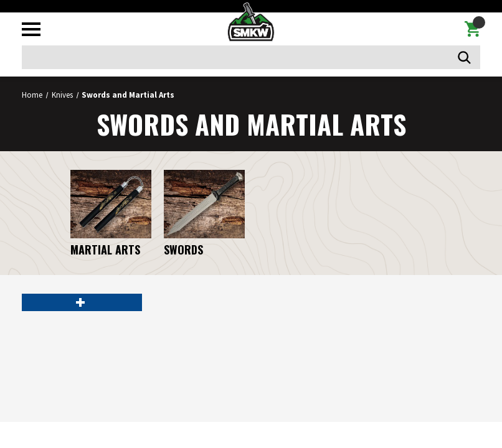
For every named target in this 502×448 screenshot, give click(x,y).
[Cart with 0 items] (472, 29)
